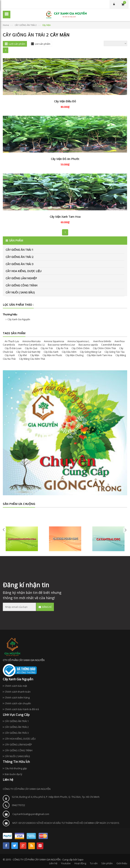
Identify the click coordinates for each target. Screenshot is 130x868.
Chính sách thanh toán (18, 692)
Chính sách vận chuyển (18, 703)
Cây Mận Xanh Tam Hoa (65, 217)
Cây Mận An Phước (52, 355)
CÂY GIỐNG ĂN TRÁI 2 (26, 25)
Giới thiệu (122, 863)
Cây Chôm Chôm (81, 348)
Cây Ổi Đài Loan (13, 348)
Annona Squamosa (54, 341)
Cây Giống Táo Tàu (115, 352)
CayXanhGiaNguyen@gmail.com (31, 814)
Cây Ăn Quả (31, 348)
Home (6, 25)
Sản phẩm (107, 863)
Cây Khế (23, 355)
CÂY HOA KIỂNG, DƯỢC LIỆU (24, 271)
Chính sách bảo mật (16, 686)
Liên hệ (53, 863)
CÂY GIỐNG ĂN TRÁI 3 (19, 264)
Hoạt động (80, 863)
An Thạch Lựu (12, 341)
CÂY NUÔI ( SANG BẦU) (20, 292)
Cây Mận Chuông (75, 355)
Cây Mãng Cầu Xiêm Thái (32, 359)
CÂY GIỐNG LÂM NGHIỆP (21, 278)
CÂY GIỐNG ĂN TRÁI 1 (19, 250)
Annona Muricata (31, 341)
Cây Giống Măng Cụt (91, 352)
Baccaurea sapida (88, 345)
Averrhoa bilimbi (102, 341)
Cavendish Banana (111, 345)
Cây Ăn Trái (62, 348)
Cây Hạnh (10, 355)
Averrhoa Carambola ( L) (31, 345)
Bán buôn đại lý (13, 774)
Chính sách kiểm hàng (17, 697)
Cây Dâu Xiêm (69, 352)
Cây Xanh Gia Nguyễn (19, 319)
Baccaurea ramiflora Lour (62, 345)
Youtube (66, 863)
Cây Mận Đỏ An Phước (65, 159)
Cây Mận (35, 355)
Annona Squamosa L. (79, 341)
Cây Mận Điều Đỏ (65, 101)
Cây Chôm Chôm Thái (104, 348)
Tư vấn (94, 863)
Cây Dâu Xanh (51, 352)
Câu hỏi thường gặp (16, 768)
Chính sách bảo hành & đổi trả (22, 709)
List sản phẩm (43, 44)
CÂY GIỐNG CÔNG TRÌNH (21, 285)
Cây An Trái (47, 348)
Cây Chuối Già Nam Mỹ (28, 352)
